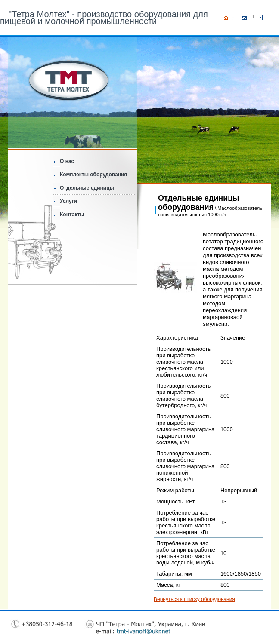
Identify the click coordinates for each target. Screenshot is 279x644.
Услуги (68, 201)
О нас (67, 161)
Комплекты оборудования (93, 175)
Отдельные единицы (87, 188)
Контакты (72, 215)
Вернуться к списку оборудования (194, 599)
